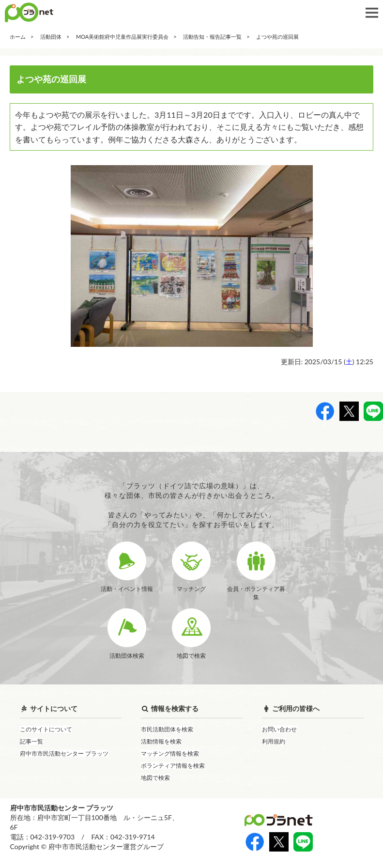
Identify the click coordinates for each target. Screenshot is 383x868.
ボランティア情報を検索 (173, 766)
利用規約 (274, 741)
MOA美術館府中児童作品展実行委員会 (122, 37)
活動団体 (51, 37)
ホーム (18, 37)
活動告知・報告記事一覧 (212, 37)
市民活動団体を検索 (167, 729)
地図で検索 (155, 778)
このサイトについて (46, 729)
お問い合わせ (279, 729)
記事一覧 (31, 741)
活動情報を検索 (161, 741)
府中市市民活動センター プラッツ (64, 753)
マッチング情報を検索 (170, 753)
